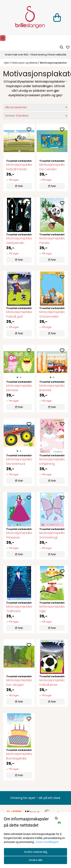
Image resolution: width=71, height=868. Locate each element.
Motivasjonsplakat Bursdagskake (19, 756)
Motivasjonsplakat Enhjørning (52, 462)
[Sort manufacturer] (36, 107)
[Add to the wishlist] (29, 129)
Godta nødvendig (36, 852)
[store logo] (30, 18)
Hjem (7, 63)
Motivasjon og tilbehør (25, 63)
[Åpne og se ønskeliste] (68, 47)
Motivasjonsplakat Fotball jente (52, 682)
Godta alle (36, 860)
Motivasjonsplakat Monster (19, 388)
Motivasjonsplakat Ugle (52, 609)
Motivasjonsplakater (53, 63)
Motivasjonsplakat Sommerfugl (52, 535)
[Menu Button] (3, 38)
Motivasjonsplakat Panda (52, 241)
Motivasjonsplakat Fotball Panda (19, 167)
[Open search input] (62, 47)
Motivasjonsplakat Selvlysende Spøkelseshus (19, 241)
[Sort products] (36, 116)
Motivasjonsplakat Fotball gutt (19, 314)
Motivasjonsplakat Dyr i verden (52, 167)
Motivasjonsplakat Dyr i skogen (19, 682)
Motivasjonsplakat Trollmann (19, 609)
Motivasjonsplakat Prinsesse (19, 535)
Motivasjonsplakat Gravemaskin (52, 314)
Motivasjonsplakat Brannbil (52, 388)
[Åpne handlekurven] (57, 18)
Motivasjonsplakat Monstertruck (19, 462)
